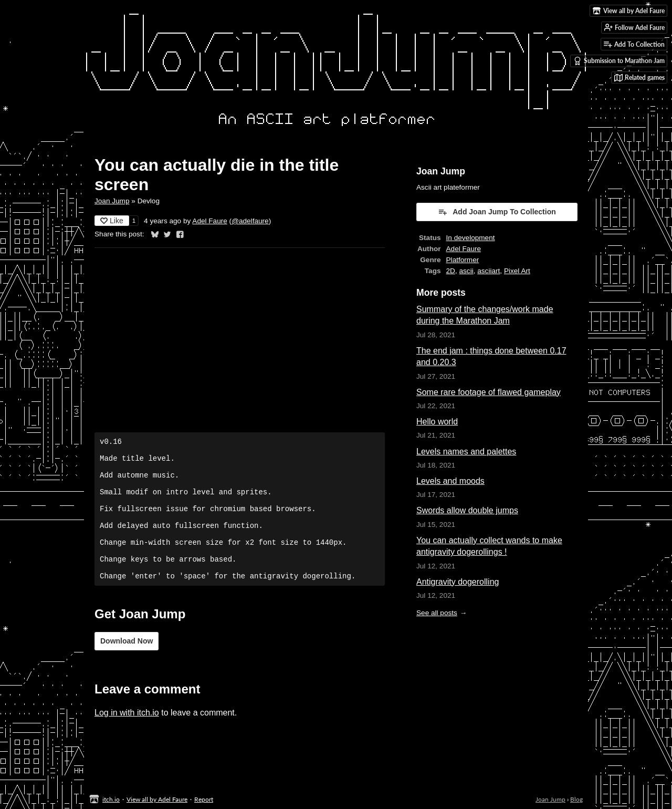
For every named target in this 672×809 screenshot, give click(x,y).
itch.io (111, 799)
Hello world (437, 422)
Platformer (463, 260)
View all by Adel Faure (157, 799)
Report (204, 799)
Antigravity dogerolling (458, 582)
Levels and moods (450, 481)
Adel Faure (210, 221)
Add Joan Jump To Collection (497, 212)
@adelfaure (250, 221)
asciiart (489, 271)
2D (451, 271)
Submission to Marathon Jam (619, 61)
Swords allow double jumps (467, 510)
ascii (466, 271)
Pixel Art (517, 271)
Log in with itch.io (127, 739)
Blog (576, 799)
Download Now (127, 668)
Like (112, 221)
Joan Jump (112, 201)
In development (471, 238)
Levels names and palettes (466, 452)
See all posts (437, 613)
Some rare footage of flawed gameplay (489, 392)
